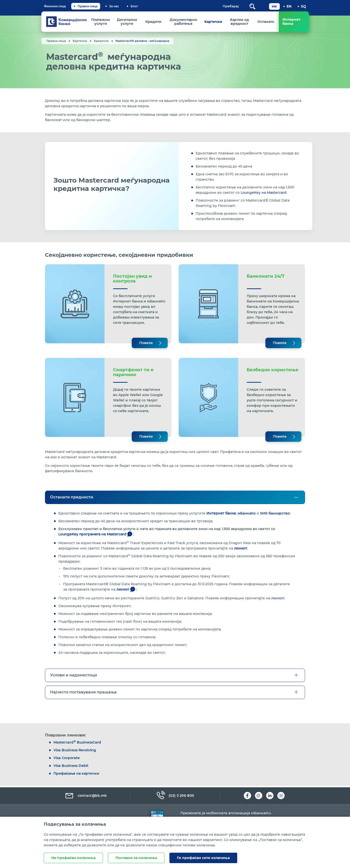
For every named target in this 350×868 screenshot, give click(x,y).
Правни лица (87, 6)
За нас (114, 6)
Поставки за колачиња (136, 858)
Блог (134, 6)
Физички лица (55, 6)
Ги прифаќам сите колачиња (203, 858)
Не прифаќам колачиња (73, 858)
